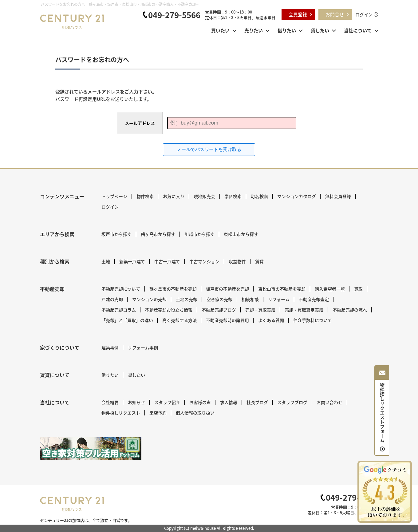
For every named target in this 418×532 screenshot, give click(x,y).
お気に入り (174, 196)
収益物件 (237, 261)
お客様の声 (200, 402)
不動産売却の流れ (350, 310)
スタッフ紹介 (167, 402)
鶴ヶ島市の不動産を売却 (173, 289)
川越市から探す (199, 234)
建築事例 (110, 347)
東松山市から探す (241, 234)
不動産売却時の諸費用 (227, 320)
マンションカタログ (297, 196)
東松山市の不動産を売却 (282, 289)
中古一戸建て (167, 261)
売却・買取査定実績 (304, 310)
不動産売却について (121, 289)
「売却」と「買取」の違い (127, 320)
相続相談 (250, 299)
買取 (358, 289)
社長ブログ (257, 402)
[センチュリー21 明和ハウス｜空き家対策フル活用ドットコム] (91, 449)
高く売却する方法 (179, 320)
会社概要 (110, 402)
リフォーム (279, 299)
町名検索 (259, 196)
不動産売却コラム (119, 310)
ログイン (364, 14)
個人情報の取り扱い (195, 413)
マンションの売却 (149, 299)
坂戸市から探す (116, 234)
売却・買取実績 (260, 310)
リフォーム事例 (143, 347)
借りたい (287, 30)
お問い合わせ (329, 402)
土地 (106, 261)
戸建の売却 (112, 299)
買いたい (220, 30)
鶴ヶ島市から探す (158, 234)
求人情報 (229, 402)
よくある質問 (271, 320)
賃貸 (259, 261)
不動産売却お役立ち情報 (169, 310)
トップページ (114, 196)
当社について (358, 30)
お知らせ (136, 402)
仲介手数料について (313, 320)
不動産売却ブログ (219, 310)
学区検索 (233, 196)
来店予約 (158, 413)
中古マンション (204, 261)
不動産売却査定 (314, 299)
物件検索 (145, 196)
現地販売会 (204, 196)
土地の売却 (187, 299)
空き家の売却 (219, 299)
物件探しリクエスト (121, 413)
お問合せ (335, 14)
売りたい (254, 30)
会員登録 (298, 14)
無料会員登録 (338, 196)
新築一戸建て (132, 261)
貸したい (320, 30)
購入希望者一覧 (330, 289)
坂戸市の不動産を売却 (227, 289)
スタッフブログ (292, 402)
